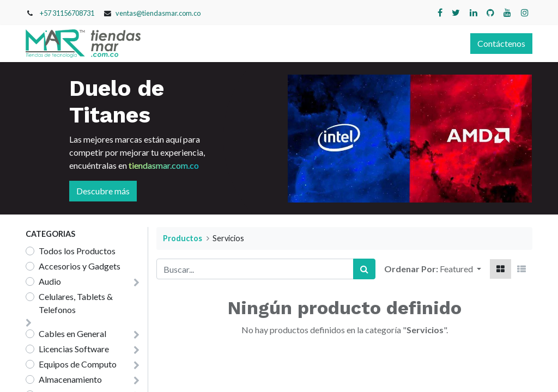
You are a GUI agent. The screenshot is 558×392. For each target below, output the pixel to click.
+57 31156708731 (67, 13)
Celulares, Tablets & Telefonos (76, 303)
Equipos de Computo (78, 364)
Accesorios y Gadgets (80, 266)
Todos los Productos (77, 251)
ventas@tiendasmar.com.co (158, 13)
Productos (183, 238)
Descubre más (103, 191)
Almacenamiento (70, 379)
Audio (50, 281)
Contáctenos (501, 43)
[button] (460, 269)
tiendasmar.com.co (164, 165)
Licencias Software (74, 349)
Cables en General (72, 333)
